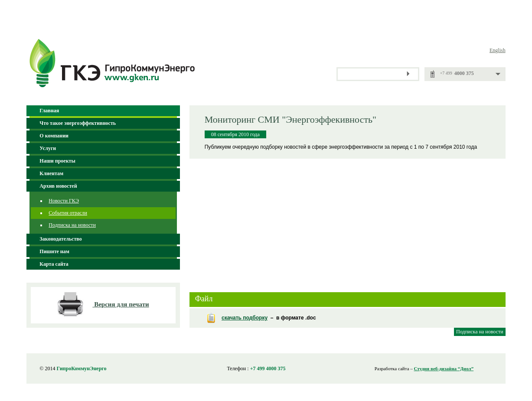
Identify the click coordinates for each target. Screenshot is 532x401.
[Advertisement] (348, 222)
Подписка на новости (72, 225)
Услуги (48, 148)
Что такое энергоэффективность (78, 123)
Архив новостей (58, 186)
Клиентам (51, 173)
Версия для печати (122, 304)
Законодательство (60, 239)
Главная (49, 111)
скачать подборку (245, 318)
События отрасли (68, 213)
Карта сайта (54, 264)
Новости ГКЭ (64, 201)
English (498, 50)
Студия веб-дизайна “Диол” (444, 368)
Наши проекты (57, 161)
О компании (54, 136)
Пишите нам (54, 251)
